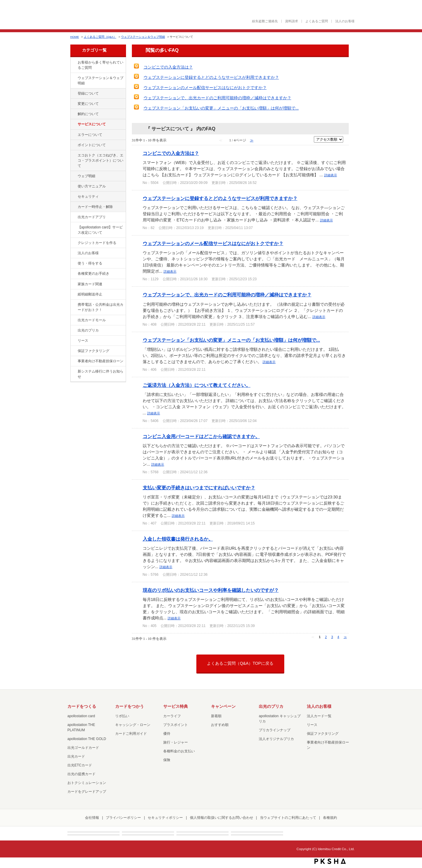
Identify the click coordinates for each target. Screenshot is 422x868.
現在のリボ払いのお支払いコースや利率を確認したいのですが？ (211, 590)
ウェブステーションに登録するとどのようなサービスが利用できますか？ (211, 77)
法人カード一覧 (319, 716)
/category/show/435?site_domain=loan (74, 217)
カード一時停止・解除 (95, 207)
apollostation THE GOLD (87, 739)
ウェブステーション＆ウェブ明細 (143, 37)
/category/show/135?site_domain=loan (74, 78)
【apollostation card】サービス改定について (100, 230)
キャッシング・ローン (133, 725)
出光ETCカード (80, 765)
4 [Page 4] (338, 637)
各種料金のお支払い (179, 751)
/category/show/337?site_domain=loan (74, 197)
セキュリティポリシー (165, 818)
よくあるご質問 (317, 21)
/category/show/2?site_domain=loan (74, 243)
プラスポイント (176, 725)
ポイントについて (92, 145)
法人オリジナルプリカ (276, 739)
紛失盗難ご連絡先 (265, 21)
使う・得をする (90, 263)
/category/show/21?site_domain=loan (74, 253)
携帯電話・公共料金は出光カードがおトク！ (101, 307)
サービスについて (92, 124)
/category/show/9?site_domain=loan (74, 264)
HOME (75, 37)
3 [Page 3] (332, 637)
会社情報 (92, 818)
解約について (88, 114)
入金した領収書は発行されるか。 (178, 539)
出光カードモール (92, 320)
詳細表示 (331, 175)
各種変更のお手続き (93, 274)
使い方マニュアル (92, 186)
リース (83, 341)
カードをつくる (82, 706)
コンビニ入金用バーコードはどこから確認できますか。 (201, 436)
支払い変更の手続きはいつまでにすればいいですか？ (199, 488)
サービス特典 (176, 706)
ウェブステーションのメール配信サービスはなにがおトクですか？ (205, 88)
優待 (167, 734)
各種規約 (330, 818)
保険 (167, 760)
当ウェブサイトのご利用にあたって (288, 818)
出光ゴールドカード (83, 748)
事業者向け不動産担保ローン (101, 361)
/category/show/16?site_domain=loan (74, 331)
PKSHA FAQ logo (330, 861)
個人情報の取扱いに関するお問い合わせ (222, 818)
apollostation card (81, 716)
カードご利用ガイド (131, 734)
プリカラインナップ (275, 730)
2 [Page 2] (326, 637)
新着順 (216, 716)
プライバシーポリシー (123, 818)
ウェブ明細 (86, 176)
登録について (88, 93)
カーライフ (172, 716)
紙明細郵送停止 (90, 294)
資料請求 (292, 21)
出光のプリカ (88, 330)
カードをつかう (130, 706)
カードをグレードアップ (87, 792)
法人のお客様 (345, 21)
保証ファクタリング (93, 351)
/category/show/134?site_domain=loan (74, 63)
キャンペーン (223, 706)
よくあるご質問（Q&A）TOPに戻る (240, 663)
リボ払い (122, 716)
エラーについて (90, 135)
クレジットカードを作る (97, 243)
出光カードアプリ (92, 217)
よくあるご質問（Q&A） (100, 37)
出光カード (76, 756)
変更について (88, 104)
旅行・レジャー (176, 742)
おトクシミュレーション (87, 783)
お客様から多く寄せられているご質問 (101, 65)
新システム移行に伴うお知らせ (101, 374)
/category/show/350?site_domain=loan (74, 372)
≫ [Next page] (345, 637)
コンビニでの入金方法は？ (168, 67)
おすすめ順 (220, 725)
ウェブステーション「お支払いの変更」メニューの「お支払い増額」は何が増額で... (221, 108)
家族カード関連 (90, 284)
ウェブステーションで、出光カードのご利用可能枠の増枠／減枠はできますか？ (217, 98)
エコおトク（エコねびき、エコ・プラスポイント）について (101, 160)
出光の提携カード (81, 774)
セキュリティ (88, 197)
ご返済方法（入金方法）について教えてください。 (197, 385)
